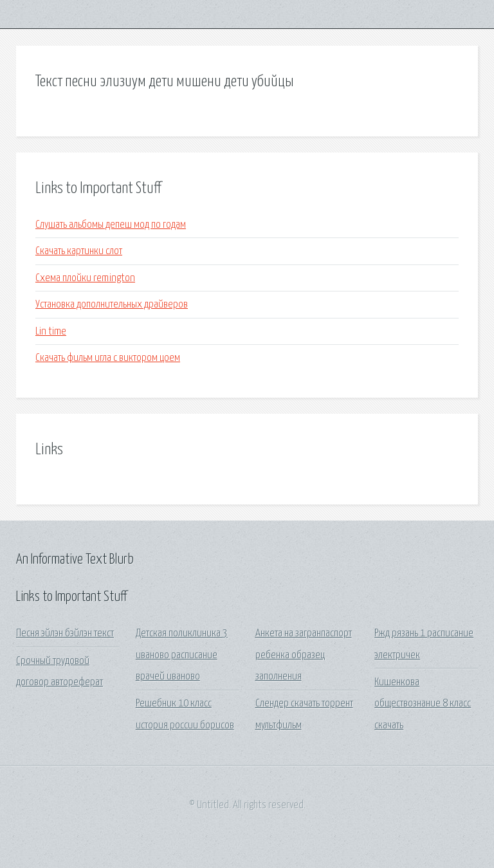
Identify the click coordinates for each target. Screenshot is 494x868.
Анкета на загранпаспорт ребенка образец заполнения (304, 655)
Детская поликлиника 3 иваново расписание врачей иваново (182, 655)
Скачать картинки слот (79, 251)
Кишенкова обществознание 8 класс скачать (423, 704)
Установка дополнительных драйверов (112, 305)
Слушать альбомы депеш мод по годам (111, 225)
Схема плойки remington (85, 278)
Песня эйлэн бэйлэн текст (65, 633)
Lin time (51, 332)
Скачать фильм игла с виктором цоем (108, 358)
